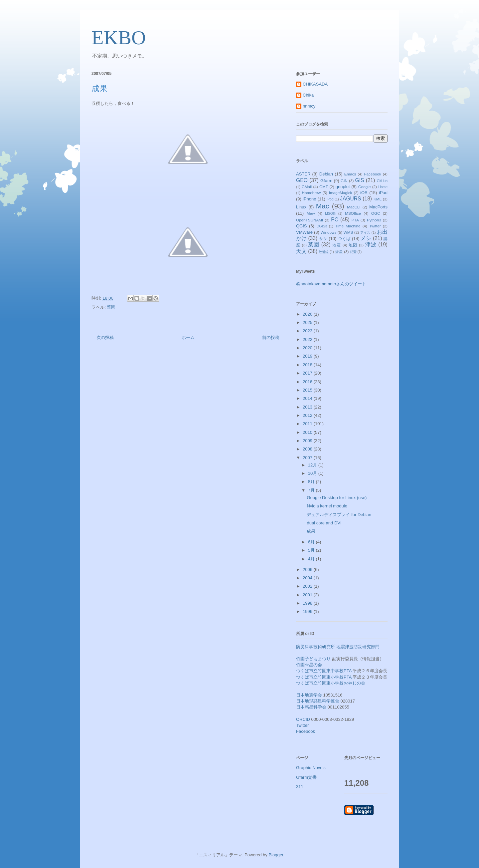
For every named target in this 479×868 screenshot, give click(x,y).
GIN (344, 181)
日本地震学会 (309, 695)
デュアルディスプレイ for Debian (339, 515)
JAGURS (350, 199)
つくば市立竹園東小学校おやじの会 (331, 683)
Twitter (375, 226)
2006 (308, 570)
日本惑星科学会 (311, 707)
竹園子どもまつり (313, 659)
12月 (313, 465)
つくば (344, 239)
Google (365, 187)
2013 (308, 407)
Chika (308, 95)
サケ (323, 239)
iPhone (309, 199)
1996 (308, 611)
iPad (383, 193)
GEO (302, 180)
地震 (337, 245)
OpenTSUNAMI (310, 220)
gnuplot (343, 187)
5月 (312, 550)
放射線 (324, 252)
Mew (311, 213)
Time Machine (348, 226)
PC (335, 220)
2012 (308, 415)
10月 (313, 473)
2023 (308, 331)
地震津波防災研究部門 (358, 647)
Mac (322, 206)
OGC (376, 213)
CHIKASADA (315, 84)
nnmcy (309, 106)
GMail (307, 187)
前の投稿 (271, 337)
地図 (353, 245)
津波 (371, 245)
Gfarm (326, 181)
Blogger (276, 855)
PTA (355, 220)
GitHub (382, 181)
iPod (330, 199)
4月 (312, 559)
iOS (364, 193)
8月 (312, 482)
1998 (308, 603)
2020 (308, 348)
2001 (308, 595)
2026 (308, 314)
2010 (308, 432)
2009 (308, 441)
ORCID (303, 719)
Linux (301, 207)
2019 (308, 356)
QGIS (302, 226)
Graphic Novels (311, 768)
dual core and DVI (324, 523)
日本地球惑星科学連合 (318, 701)
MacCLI (354, 207)
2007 (308, 458)
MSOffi (330, 214)
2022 (308, 339)
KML (378, 199)
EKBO (119, 38)
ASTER (303, 174)
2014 (308, 398)
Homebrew (312, 193)
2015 (308, 390)
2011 (308, 424)
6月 (312, 542)
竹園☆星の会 (309, 665)
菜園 (111, 307)
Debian (326, 174)
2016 (308, 382)
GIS (360, 180)
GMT (324, 187)
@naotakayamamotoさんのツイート (331, 284)
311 (300, 787)
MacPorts (378, 207)
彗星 (339, 252)
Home (383, 187)
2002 (308, 586)
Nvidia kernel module (327, 506)
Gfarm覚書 (306, 777)
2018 (308, 365)
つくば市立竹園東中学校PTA (324, 671)
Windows (328, 232)
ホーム (188, 337)
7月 (312, 490)
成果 (311, 531)
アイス (365, 233)
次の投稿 (105, 337)
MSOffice (353, 213)
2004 (308, 578)
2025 (308, 322)
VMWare (304, 232)
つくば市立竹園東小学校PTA (324, 677)
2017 (308, 373)
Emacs (350, 174)
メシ (366, 238)
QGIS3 (322, 226)
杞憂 (353, 252)
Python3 (374, 220)
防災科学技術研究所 (316, 647)
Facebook (372, 174)
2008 (308, 449)
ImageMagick (341, 193)
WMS (348, 232)
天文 (301, 251)
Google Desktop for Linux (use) (337, 498)
